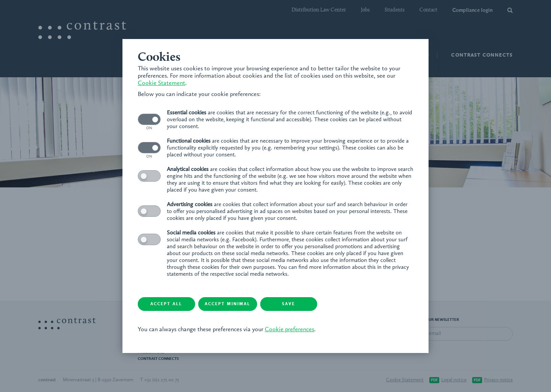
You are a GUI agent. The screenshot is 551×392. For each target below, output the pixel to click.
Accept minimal (228, 304)
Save (289, 304)
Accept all (167, 304)
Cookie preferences (289, 330)
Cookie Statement (161, 83)
